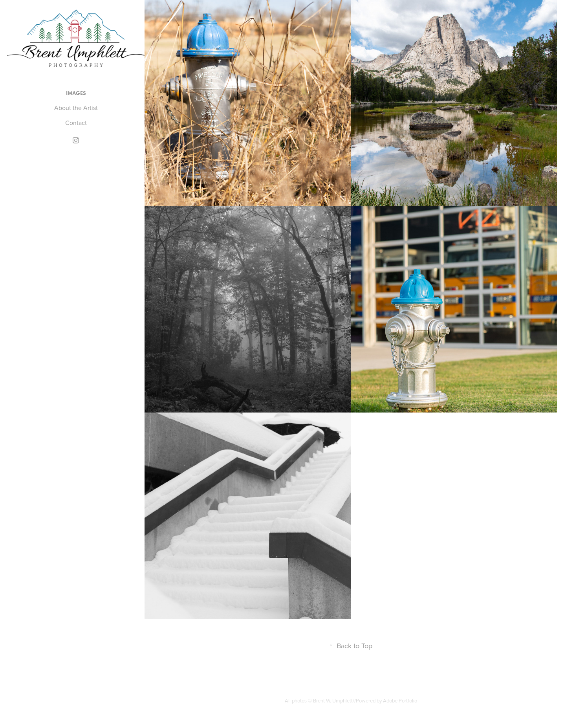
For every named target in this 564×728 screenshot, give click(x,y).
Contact (76, 123)
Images (76, 93)
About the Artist (76, 108)
